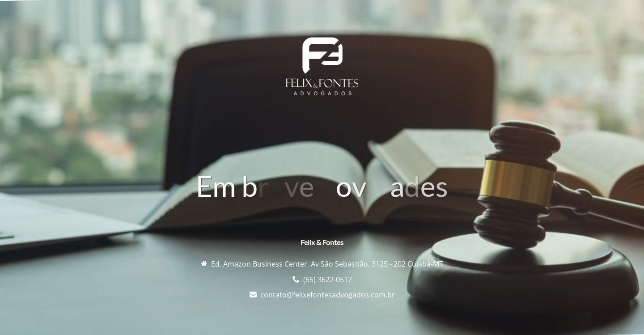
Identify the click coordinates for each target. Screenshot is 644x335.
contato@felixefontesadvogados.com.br (328, 295)
